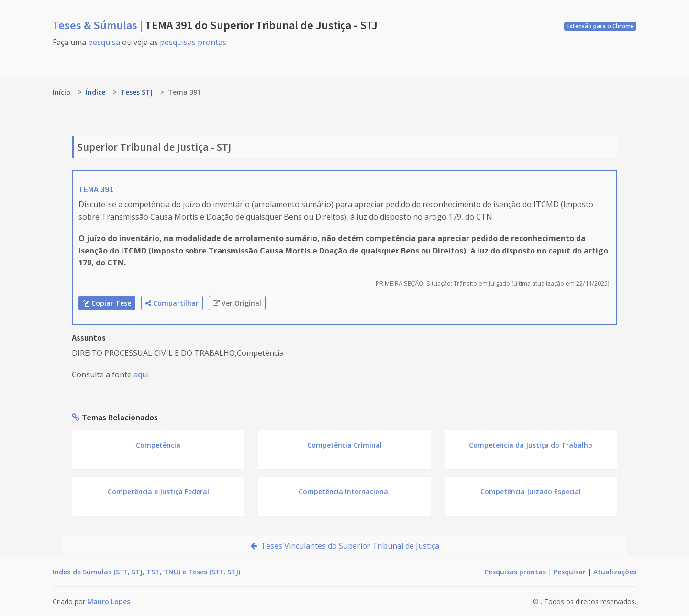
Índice (95, 92)
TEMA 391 (96, 189)
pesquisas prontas (193, 42)
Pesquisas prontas (515, 572)
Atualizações (615, 572)
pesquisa (104, 42)
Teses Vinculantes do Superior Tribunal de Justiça (345, 546)
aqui (141, 374)
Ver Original (237, 303)
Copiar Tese (107, 303)
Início (61, 92)
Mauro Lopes (109, 601)
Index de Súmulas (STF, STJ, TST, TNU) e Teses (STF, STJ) (146, 572)
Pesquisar (570, 572)
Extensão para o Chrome (600, 26)
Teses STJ (137, 92)
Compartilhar (172, 303)
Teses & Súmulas (96, 25)
